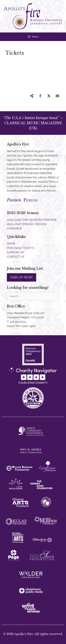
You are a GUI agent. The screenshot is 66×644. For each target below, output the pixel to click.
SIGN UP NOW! (22, 277)
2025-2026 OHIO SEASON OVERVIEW (32, 220)
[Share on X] (49, 96)
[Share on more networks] (32, 96)
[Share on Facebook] (40, 96)
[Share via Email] (57, 96)
